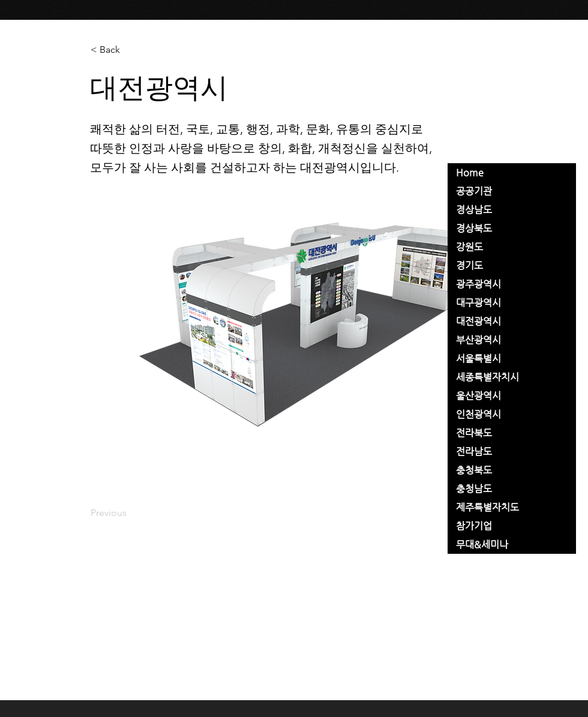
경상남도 (474, 210)
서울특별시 (478, 358)
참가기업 (474, 526)
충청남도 (474, 489)
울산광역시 (478, 396)
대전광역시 (478, 321)
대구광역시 (478, 303)
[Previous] (130, 513)
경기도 (469, 265)
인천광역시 (478, 414)
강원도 (469, 247)
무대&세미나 (482, 544)
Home (470, 172)
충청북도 (474, 470)
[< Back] (130, 50)
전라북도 (474, 433)
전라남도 (474, 451)
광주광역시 (478, 284)
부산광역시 (478, 340)
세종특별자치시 (487, 377)
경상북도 (474, 228)
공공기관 (474, 191)
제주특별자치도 (487, 507)
